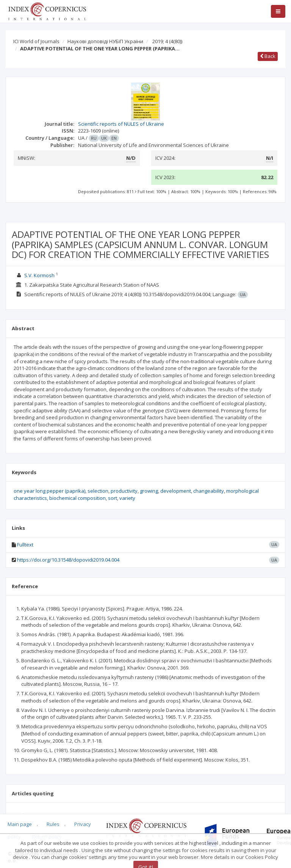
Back (268, 56)
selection (98, 491)
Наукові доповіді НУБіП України (105, 41)
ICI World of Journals (36, 41)
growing (149, 491)
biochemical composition (77, 498)
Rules (53, 824)
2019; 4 (167, 41)
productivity (124, 491)
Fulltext (25, 545)
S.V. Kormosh (39, 275)
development (176, 491)
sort (113, 498)
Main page (20, 824)
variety (127, 498)
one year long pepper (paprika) (49, 491)
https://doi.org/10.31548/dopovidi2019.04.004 (68, 560)
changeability (209, 491)
